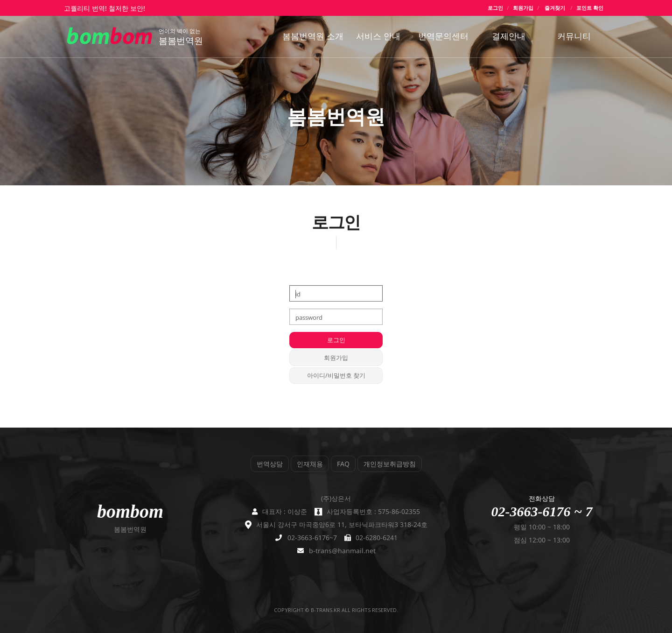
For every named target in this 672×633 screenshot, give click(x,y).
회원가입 (523, 8)
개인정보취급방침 (390, 464)
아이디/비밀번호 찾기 (336, 375)
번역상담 (270, 464)
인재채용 (310, 464)
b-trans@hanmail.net (342, 551)
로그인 (495, 8)
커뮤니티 (574, 36)
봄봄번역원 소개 (313, 36)
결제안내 (509, 36)
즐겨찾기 (555, 8)
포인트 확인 (590, 8)
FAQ (343, 464)
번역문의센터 (443, 36)
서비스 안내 (378, 36)
